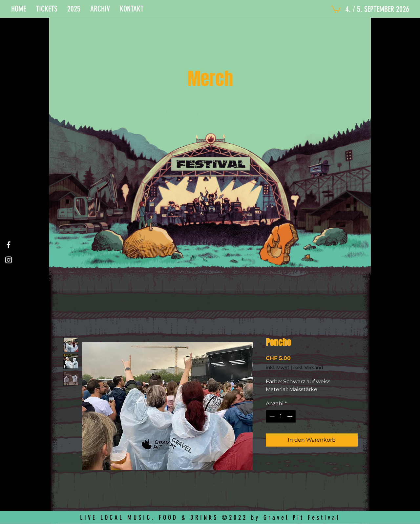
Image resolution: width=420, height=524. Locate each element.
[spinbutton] (281, 416)
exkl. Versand (308, 367)
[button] (47, 9)
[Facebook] (9, 245)
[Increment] (290, 416)
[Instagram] (9, 260)
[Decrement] (271, 416)
